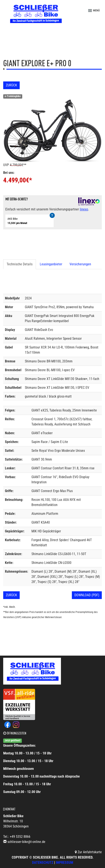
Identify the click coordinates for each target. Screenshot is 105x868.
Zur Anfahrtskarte (88, 852)
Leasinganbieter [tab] (51, 264)
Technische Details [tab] (20, 264)
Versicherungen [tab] (80, 264)
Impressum (64, 863)
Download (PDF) (87, 595)
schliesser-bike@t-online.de (26, 842)
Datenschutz (43, 863)
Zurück (11, 85)
